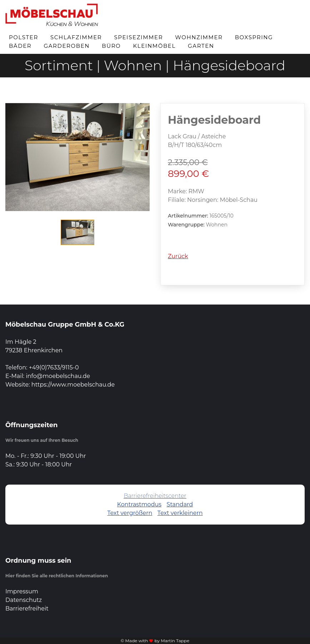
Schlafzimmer (76, 37)
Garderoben (67, 46)
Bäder (20, 46)
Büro (111, 46)
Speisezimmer (138, 37)
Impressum (22, 591)
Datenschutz (24, 600)
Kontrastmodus (139, 504)
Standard (180, 504)
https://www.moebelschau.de (73, 385)
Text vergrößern (130, 513)
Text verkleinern (180, 513)
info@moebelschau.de (58, 376)
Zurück (178, 256)
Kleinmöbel (154, 46)
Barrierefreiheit (27, 609)
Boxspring (254, 37)
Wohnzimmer (199, 37)
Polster (24, 37)
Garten (201, 46)
